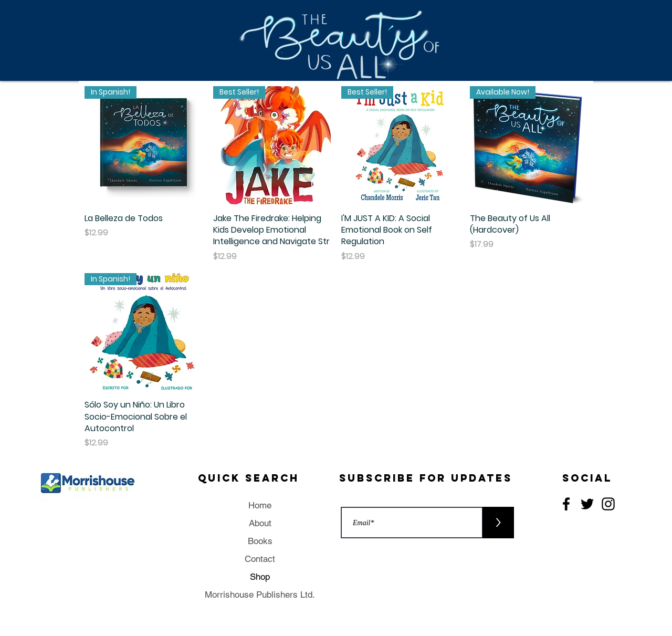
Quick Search (249, 478)
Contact (260, 559)
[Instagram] (608, 504)
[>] (498, 523)
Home (260, 505)
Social (587, 478)
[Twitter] (587, 504)
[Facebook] (566, 504)
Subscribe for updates (426, 478)
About (260, 523)
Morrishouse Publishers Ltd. (260, 595)
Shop (260, 577)
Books (260, 541)
